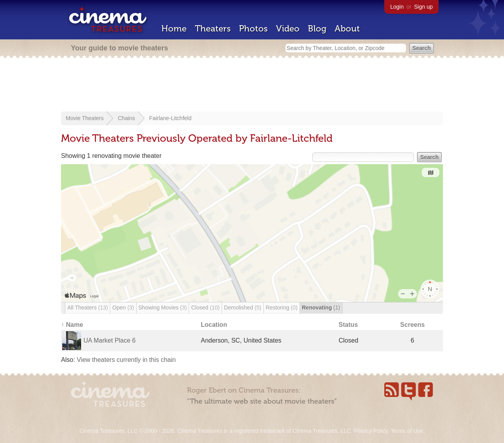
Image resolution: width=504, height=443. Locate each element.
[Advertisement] (252, 85)
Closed (205, 308)
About (347, 29)
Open (123, 308)
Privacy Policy (371, 431)
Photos (253, 29)
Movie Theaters (85, 118)
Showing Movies (163, 308)
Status (348, 325)
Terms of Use (407, 431)
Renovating (321, 308)
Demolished (243, 308)
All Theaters (88, 308)
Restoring (282, 308)
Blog (317, 29)
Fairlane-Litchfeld (170, 118)
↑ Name (72, 325)
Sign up (423, 7)
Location (214, 325)
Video (288, 29)
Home (174, 29)
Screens (412, 325)
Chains (126, 118)
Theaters (213, 29)
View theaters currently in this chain (126, 360)
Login (397, 7)
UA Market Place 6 (110, 340)
